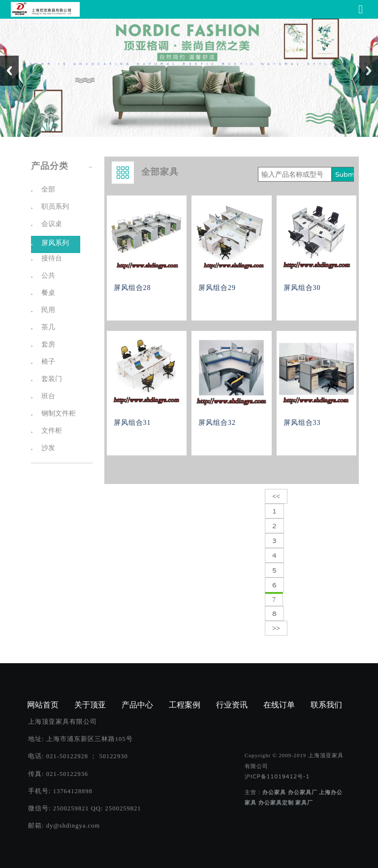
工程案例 (185, 705)
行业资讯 (232, 705)
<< (276, 497)
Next (369, 71)
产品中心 (137, 705)
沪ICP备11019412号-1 (277, 777)
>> (276, 628)
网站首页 (43, 705)
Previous (9, 71)
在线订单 (279, 705)
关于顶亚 (90, 705)
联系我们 (326, 705)
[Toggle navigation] (361, 10)
